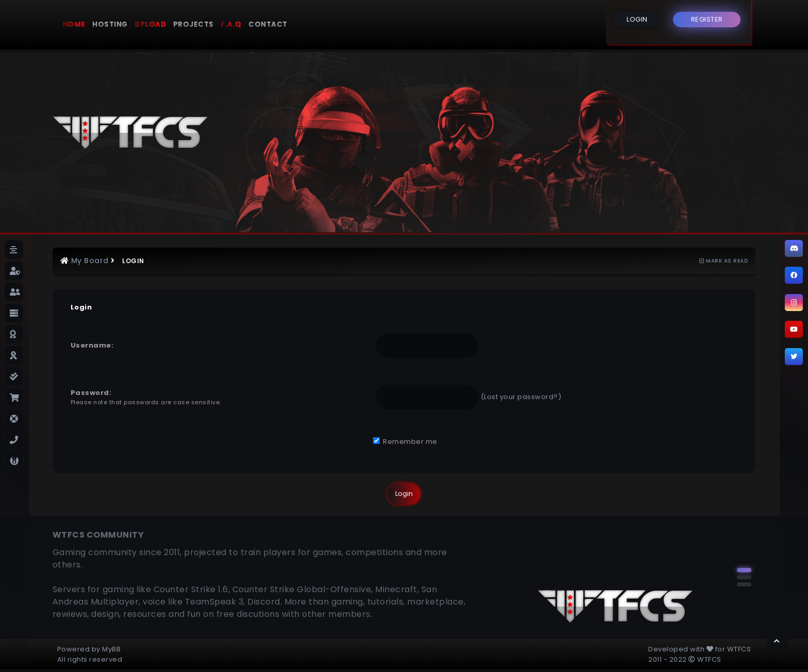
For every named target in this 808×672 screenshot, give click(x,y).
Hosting (110, 24)
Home (74, 24)
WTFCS (739, 649)
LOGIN (637, 19)
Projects (193, 24)
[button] (744, 570)
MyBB (111, 649)
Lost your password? (521, 397)
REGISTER (707, 19)
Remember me (405, 442)
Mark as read (723, 261)
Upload (150, 24)
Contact (268, 24)
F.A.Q (231, 24)
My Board (90, 261)
